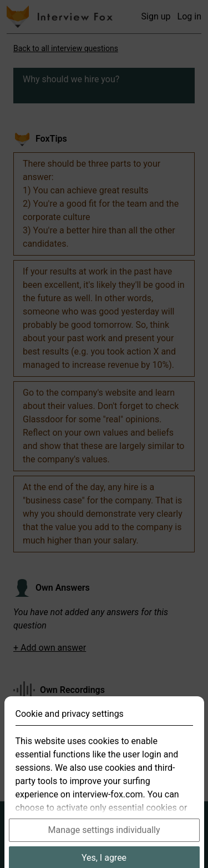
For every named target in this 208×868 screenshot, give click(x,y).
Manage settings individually (104, 841)
